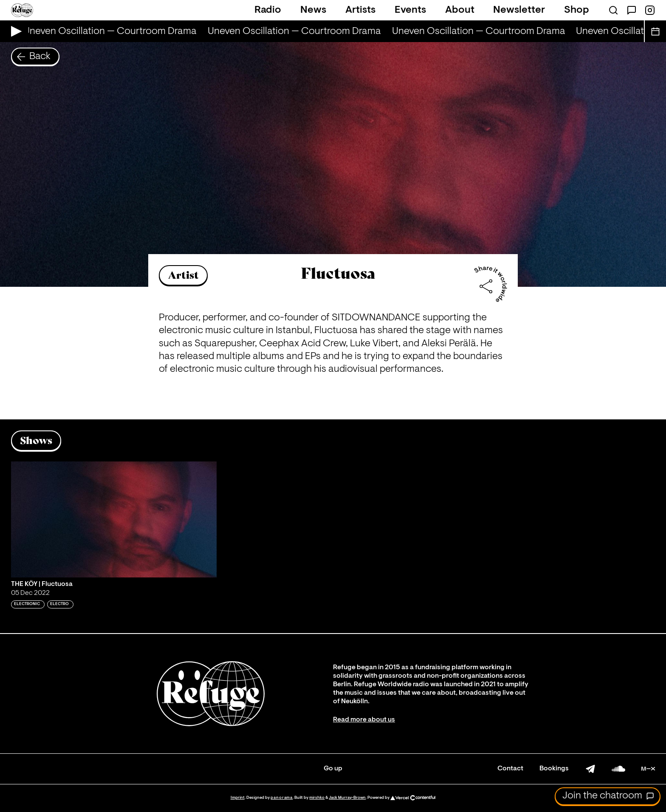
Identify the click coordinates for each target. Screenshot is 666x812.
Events (410, 10)
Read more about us (364, 720)
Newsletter (519, 10)
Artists (360, 10)
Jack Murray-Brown (347, 798)
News (313, 10)
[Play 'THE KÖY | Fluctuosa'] (114, 519)
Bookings (554, 769)
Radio (268, 10)
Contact (510, 769)
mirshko (317, 798)
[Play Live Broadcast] (14, 31)
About (460, 10)
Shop (577, 10)
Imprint (238, 798)
